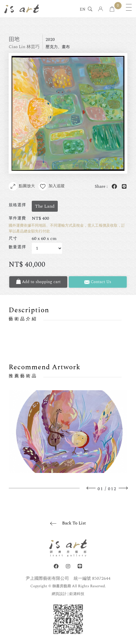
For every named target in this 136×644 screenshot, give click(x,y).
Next (123, 488)
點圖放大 (22, 186)
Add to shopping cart (38, 282)
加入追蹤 (52, 186)
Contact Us (98, 282)
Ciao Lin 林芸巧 (24, 47)
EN (83, 10)
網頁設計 (59, 594)
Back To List (74, 523)
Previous (91, 488)
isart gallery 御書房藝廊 (22, 9)
